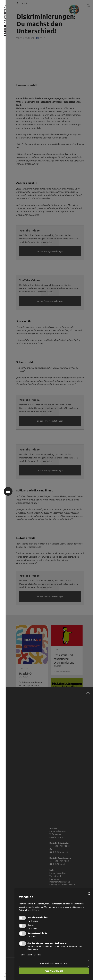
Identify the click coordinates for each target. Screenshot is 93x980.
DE (5, 973)
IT (5, 976)
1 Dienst (32, 929)
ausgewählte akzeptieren (54, 963)
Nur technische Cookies (30, 955)
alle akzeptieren (54, 971)
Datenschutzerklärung (29, 910)
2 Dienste (33, 921)
